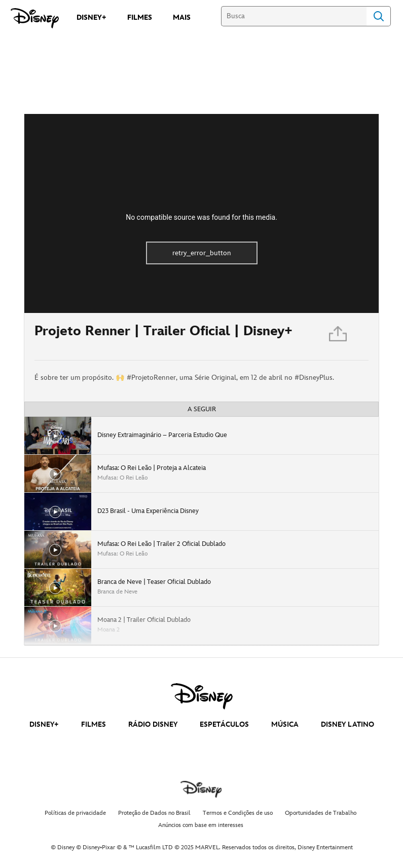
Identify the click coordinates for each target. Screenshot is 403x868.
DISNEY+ (44, 724)
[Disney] (35, 18)
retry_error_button (202, 253)
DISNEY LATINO (347, 724)
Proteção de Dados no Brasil (154, 813)
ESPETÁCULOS (224, 724)
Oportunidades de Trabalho (321, 813)
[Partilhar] (339, 337)
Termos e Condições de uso (238, 813)
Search (379, 16)
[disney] (202, 696)
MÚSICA (285, 724)
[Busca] (294, 16)
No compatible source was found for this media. (201, 217)
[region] (201, 213)
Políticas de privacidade (75, 813)
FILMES (94, 724)
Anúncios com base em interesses (201, 825)
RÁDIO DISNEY (153, 724)
